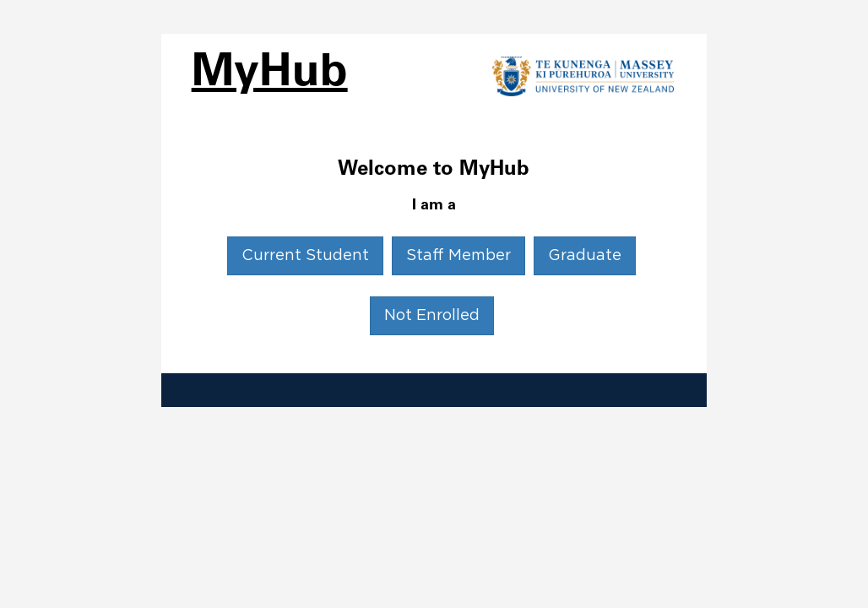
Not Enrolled (432, 316)
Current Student (305, 256)
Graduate (585, 256)
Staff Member (458, 256)
